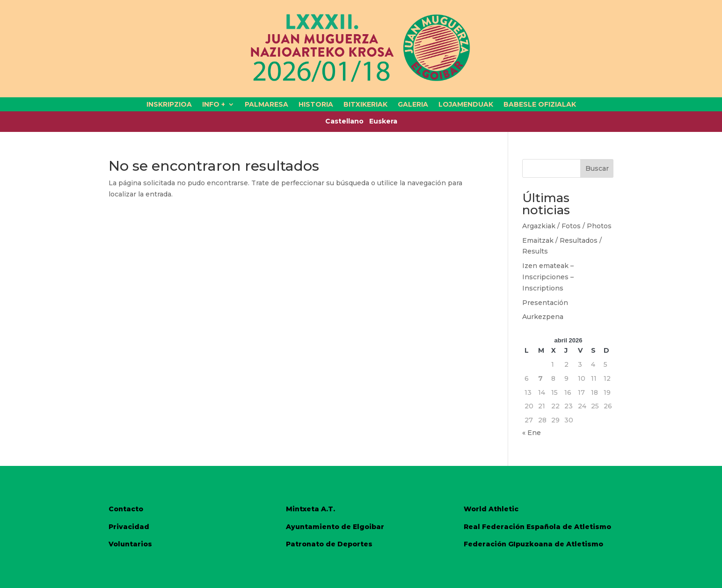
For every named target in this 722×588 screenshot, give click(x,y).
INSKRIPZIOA (169, 105)
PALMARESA (266, 105)
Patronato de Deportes (329, 544)
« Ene (532, 433)
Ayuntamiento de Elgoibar (335, 527)
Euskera (383, 121)
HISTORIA (316, 105)
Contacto (126, 509)
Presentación (545, 303)
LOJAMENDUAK (466, 105)
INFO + (214, 105)
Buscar (597, 168)
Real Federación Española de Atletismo (537, 527)
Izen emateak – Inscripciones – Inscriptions (548, 277)
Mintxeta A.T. (310, 509)
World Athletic (491, 509)
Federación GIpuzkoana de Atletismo (533, 544)
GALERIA (413, 105)
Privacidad (129, 527)
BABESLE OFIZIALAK (540, 105)
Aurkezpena (543, 317)
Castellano (347, 121)
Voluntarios (130, 544)
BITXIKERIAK (365, 105)
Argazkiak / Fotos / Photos (567, 226)
